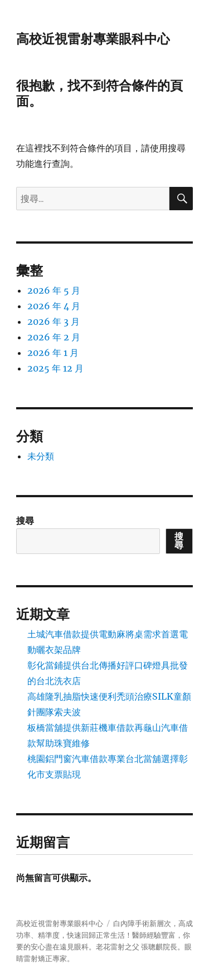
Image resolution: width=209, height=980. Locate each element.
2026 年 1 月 (53, 353)
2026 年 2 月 (54, 337)
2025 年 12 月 (55, 368)
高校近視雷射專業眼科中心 (93, 39)
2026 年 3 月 (54, 321)
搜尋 (25, 521)
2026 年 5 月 (54, 290)
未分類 (41, 456)
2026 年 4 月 (54, 306)
